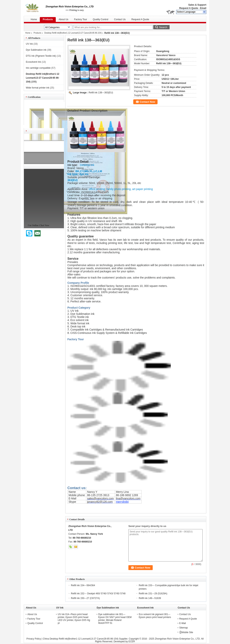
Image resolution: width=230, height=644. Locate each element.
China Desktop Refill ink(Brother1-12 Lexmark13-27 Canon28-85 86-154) (81, 639)
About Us (63, 19)
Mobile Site (186, 632)
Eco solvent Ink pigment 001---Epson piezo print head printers (155, 616)
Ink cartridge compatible (38, 68)
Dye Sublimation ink (36, 50)
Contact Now (147, 102)
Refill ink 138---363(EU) (101, 93)
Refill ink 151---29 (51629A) (153, 594)
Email (203, 8)
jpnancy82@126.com (100, 502)
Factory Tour (80, 19)
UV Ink (29, 44)
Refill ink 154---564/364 (83, 585)
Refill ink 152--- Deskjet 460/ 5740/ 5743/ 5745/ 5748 (98, 594)
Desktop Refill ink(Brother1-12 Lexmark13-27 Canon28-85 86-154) (73, 33)
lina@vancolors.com (128, 498)
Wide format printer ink (38, 88)
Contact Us (120, 19)
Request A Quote (189, 8)
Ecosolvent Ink (33, 62)
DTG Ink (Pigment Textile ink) (41, 56)
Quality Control (101, 19)
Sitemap (184, 628)
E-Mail (183, 623)
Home (34, 19)
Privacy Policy (34, 639)
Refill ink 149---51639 (150, 598)
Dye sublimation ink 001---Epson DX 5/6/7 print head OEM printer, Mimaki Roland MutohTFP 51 (115, 619)
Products (48, 19)
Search (163, 27)
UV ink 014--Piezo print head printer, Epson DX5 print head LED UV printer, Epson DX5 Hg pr (74, 619)
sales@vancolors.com (101, 498)
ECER (132, 641)
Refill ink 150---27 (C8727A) (85, 598)
